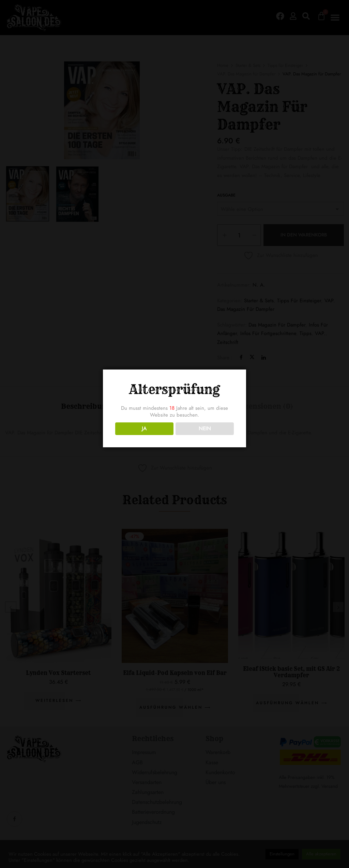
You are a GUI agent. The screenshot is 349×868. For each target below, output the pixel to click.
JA (144, 429)
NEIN (205, 429)
